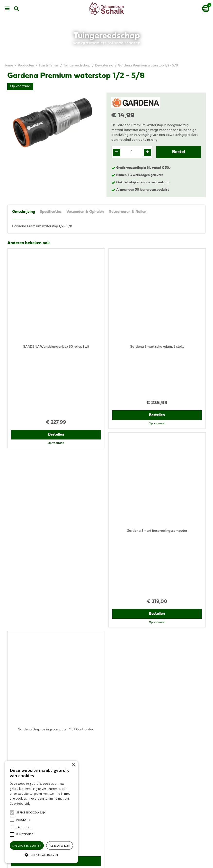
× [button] (74, 765)
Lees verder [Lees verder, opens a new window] (39, 804)
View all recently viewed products (33, 677)
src (17, 9)
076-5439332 (124, 717)
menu (7, 9)
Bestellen (56, 369)
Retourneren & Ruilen (128, 212)
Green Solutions (125, 860)
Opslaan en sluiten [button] (27, 845)
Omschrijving (24, 212)
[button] (31, 812)
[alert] (41, 812)
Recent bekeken (23, 530)
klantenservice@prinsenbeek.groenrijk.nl (146, 722)
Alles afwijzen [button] (60, 845)
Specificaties (51, 212)
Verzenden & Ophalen (85, 212)
